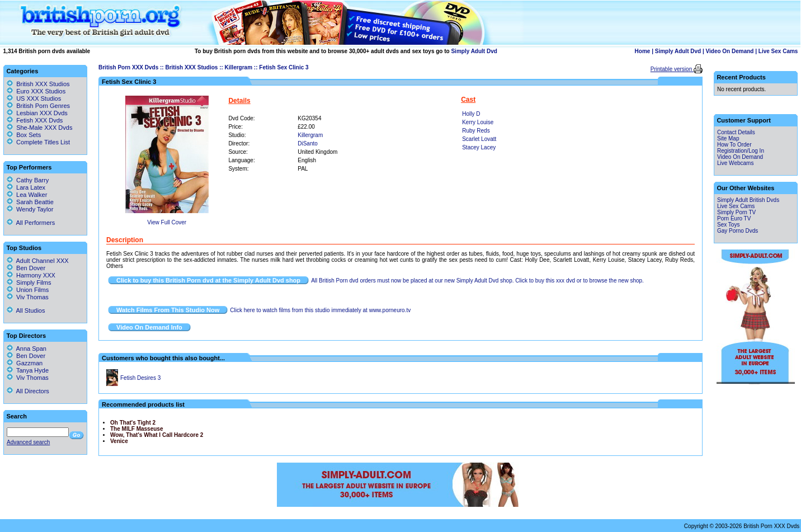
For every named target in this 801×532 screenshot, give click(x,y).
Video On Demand (730, 51)
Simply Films (29, 283)
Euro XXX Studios (41, 91)
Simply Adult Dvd (474, 51)
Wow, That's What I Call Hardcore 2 (157, 435)
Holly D (471, 114)
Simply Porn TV (736, 212)
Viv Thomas (28, 297)
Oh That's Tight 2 (133, 423)
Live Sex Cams (778, 51)
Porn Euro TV (734, 218)
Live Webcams (735, 163)
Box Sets (29, 135)
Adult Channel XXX (38, 261)
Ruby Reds (476, 131)
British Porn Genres (43, 106)
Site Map (728, 138)
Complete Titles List (38, 142)
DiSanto (308, 143)
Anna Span (27, 349)
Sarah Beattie (30, 202)
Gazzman (25, 363)
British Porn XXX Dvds (128, 67)
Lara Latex (26, 187)
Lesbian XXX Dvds (42, 113)
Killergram (239, 67)
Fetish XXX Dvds (39, 120)
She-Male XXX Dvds (44, 128)
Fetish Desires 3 (140, 378)
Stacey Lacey (479, 147)
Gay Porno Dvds (738, 231)
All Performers (31, 223)
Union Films (28, 290)
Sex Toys (728, 225)
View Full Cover (167, 222)
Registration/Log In (741, 151)
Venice (119, 441)
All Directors (28, 391)
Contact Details (736, 132)
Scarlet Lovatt (479, 139)
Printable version (672, 69)
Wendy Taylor (30, 209)
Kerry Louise (478, 122)
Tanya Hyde (28, 370)
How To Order (734, 145)
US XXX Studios (39, 98)
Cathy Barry (28, 180)
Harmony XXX (31, 275)
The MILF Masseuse (136, 429)
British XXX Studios (191, 67)
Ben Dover (26, 268)
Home (643, 51)
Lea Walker (27, 195)
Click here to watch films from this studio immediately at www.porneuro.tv (320, 310)
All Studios (26, 310)
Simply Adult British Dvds (748, 200)
